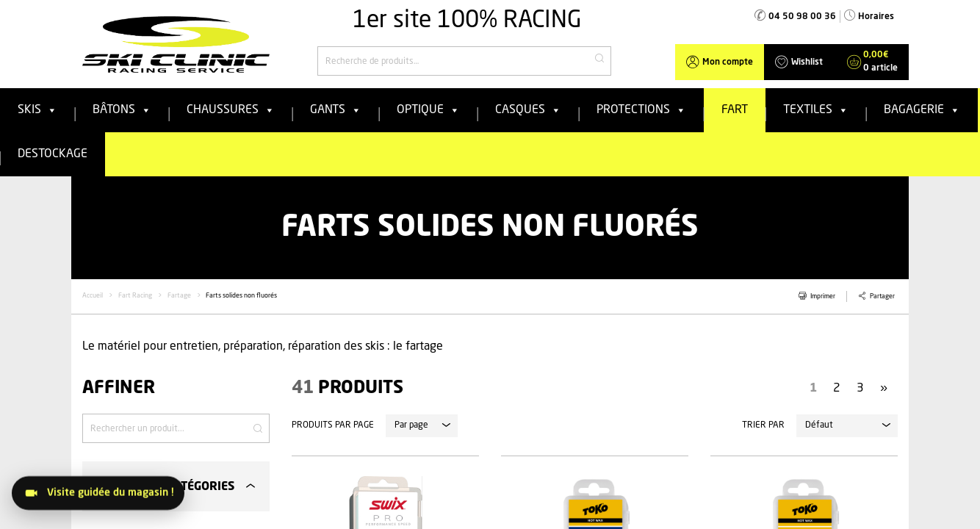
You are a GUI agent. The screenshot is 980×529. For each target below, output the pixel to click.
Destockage (53, 154)
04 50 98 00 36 (802, 17)
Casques (528, 110)
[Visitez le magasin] (98, 493)
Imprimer (823, 296)
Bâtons (122, 110)
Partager (882, 296)
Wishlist (807, 62)
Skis (37, 110)
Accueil (93, 296)
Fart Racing (135, 296)
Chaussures (231, 110)
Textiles (816, 110)
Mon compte (728, 62)
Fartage (179, 296)
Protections (641, 110)
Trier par (763, 425)
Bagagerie (922, 110)
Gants (336, 110)
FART (735, 110)
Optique (428, 110)
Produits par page (333, 425)
